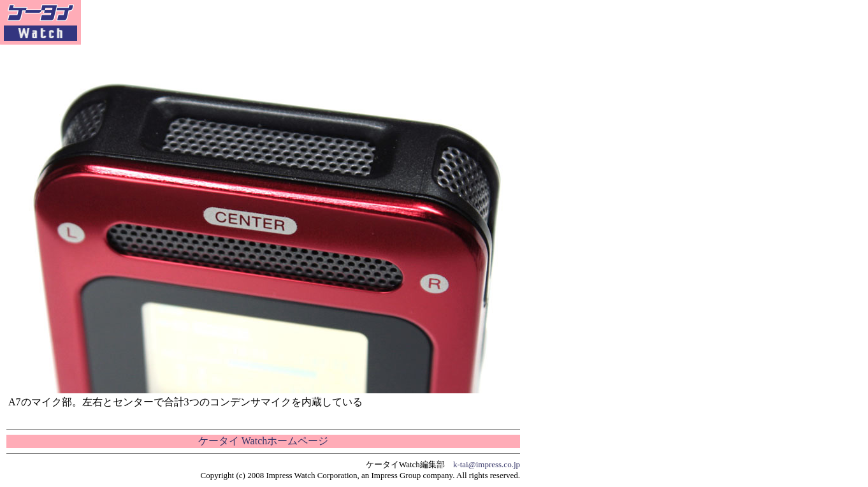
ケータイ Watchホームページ (263, 441)
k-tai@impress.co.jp (487, 464)
